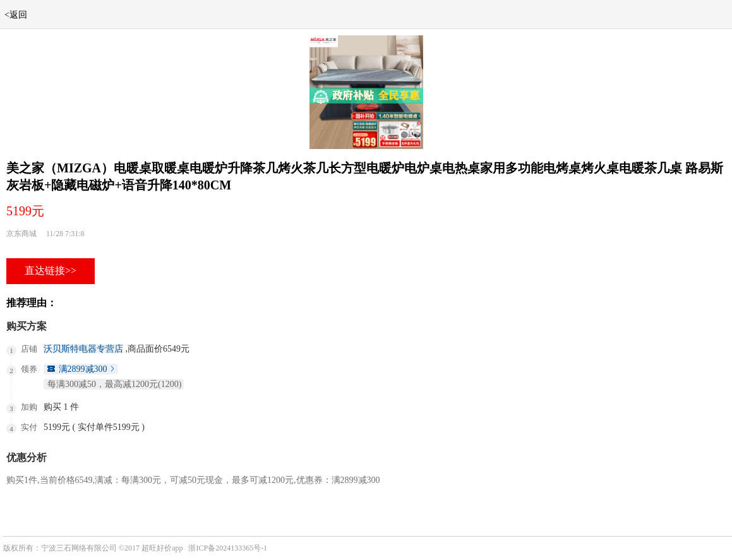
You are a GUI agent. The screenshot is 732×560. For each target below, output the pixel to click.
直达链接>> (51, 271)
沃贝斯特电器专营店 (83, 349)
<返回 (16, 15)
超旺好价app (162, 548)
